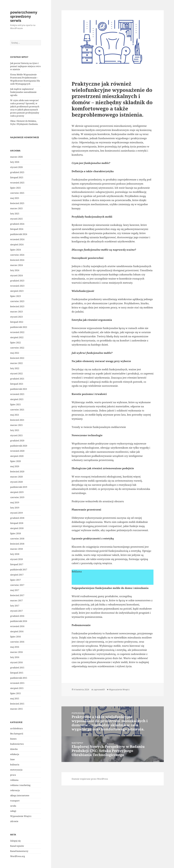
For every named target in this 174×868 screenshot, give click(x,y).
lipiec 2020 (15, 461)
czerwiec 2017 (17, 585)
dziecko (14, 749)
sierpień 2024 (17, 245)
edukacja (15, 754)
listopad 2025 (17, 177)
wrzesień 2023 (17, 286)
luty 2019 (15, 508)
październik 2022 (19, 327)
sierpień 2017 (17, 575)
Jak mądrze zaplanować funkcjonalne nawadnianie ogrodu (23, 92)
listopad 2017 (17, 564)
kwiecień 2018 (17, 544)
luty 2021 (15, 430)
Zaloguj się (15, 841)
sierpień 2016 (17, 631)
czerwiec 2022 (17, 348)
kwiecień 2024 (17, 260)
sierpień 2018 (17, 528)
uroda (13, 806)
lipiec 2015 (15, 693)
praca (13, 775)
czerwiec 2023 (17, 301)
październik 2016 (19, 621)
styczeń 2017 (16, 611)
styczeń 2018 (16, 559)
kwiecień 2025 (17, 203)
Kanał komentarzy (19, 851)
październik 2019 (19, 487)
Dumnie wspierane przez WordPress (90, 779)
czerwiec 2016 (17, 642)
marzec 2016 (16, 652)
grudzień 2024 (17, 224)
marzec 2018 (16, 549)
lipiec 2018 (15, 533)
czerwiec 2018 (17, 539)
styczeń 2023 (16, 317)
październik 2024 (19, 234)
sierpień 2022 (17, 337)
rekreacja (15, 790)
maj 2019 (15, 502)
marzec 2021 (16, 425)
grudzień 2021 (17, 379)
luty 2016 (15, 657)
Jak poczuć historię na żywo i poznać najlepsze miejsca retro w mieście (25, 66)
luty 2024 (15, 270)
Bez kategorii (17, 734)
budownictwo (17, 744)
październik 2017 (19, 570)
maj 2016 (15, 647)
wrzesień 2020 (17, 451)
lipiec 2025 (15, 188)
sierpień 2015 (17, 688)
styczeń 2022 (16, 374)
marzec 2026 (16, 157)
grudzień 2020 (17, 441)
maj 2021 (15, 415)
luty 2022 (15, 368)
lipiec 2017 (15, 580)
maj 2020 (15, 466)
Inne (12, 759)
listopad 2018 (17, 523)
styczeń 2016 (16, 662)
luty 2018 (15, 554)
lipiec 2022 (15, 343)
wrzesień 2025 (17, 183)
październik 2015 (19, 678)
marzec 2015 (16, 709)
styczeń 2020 (16, 482)
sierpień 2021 (17, 399)
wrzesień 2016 (17, 626)
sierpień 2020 (17, 456)
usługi (13, 811)
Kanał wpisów (17, 846)
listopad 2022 (17, 322)
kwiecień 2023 (17, 306)
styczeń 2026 (16, 167)
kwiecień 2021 (17, 420)
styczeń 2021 (16, 435)
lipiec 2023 (15, 296)
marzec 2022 (16, 363)
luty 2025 (15, 214)
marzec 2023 (16, 312)
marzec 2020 (16, 477)
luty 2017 (15, 606)
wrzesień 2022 (17, 332)
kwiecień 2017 (17, 595)
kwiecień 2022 (17, 358)
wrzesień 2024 (17, 239)
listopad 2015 (17, 673)
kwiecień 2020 (17, 472)
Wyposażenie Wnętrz (21, 816)
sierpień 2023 (17, 291)
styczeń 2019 (16, 513)
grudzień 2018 (17, 518)
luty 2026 (15, 162)
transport (15, 801)
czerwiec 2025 (17, 193)
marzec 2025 (16, 208)
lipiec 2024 (15, 250)
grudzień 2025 (17, 172)
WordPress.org (18, 856)
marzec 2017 (16, 601)
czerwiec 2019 (17, 497)
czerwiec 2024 (17, 255)
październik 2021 (19, 389)
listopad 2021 (17, 384)
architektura (16, 728)
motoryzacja (16, 770)
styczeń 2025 (16, 219)
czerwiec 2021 (17, 410)
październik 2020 (19, 446)
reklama (14, 780)
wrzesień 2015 (17, 683)
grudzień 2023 (17, 281)
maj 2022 (15, 353)
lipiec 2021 (15, 404)
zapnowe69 (99, 689)
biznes (13, 739)
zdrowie (14, 821)
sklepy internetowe (20, 796)
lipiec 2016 (15, 637)
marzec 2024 (16, 265)
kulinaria (15, 765)
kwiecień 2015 (17, 704)
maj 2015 (15, 699)
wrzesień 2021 (17, 394)
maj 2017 (15, 590)
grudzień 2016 (17, 616)
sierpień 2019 (17, 492)
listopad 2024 (17, 229)
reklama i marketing (20, 785)
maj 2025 (15, 198)
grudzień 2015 (17, 668)
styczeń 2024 (16, 275)
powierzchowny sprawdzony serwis (24, 16)
